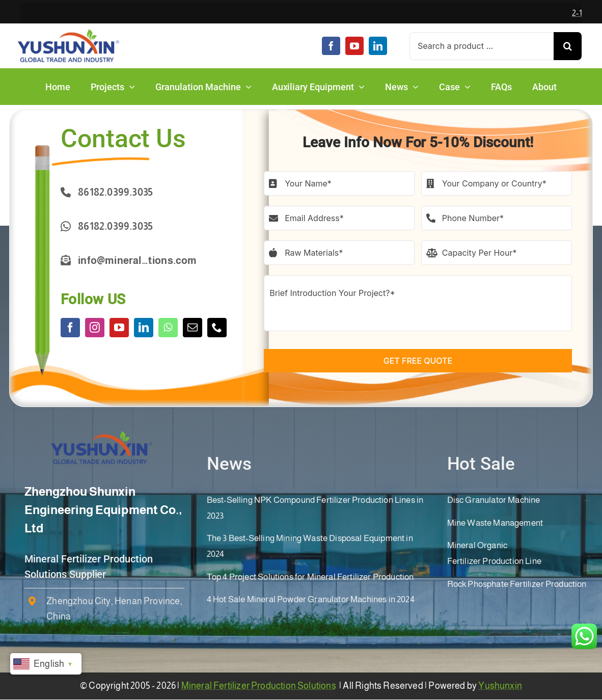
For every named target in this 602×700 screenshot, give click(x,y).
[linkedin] (378, 46)
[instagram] (95, 328)
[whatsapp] (168, 328)
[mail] (193, 328)
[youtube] (354, 46)
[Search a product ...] (482, 46)
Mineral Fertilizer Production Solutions (259, 686)
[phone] (217, 328)
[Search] (568, 46)
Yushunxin (500, 686)
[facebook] (331, 46)
